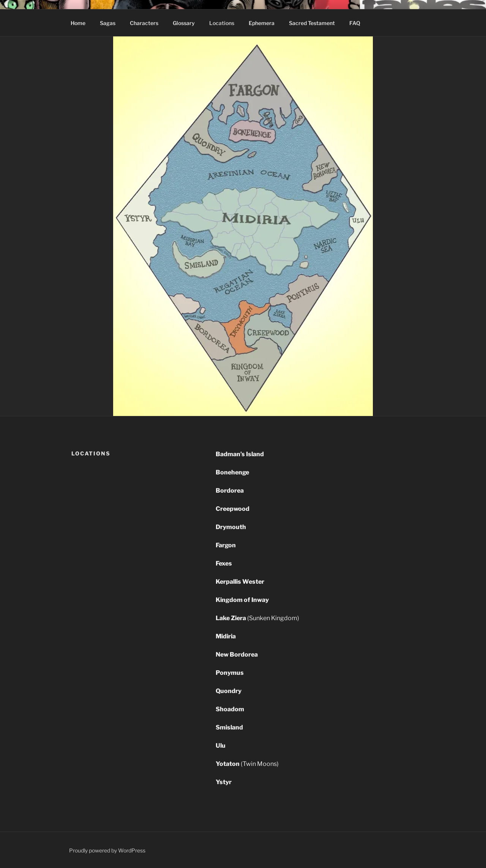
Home (78, 23)
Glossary (184, 23)
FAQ (355, 23)
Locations (222, 23)
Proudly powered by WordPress (107, 850)
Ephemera (262, 23)
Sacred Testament (312, 23)
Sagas (108, 23)
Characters (144, 23)
